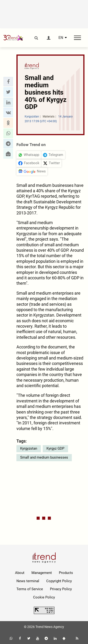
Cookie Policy (44, 597)
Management (42, 573)
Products (66, 573)
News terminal (28, 581)
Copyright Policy (59, 581)
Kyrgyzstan (29, 448)
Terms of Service (30, 589)
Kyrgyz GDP (55, 448)
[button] (8, 82)
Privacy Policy (61, 589)
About (20, 573)
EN (61, 38)
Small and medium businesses (44, 457)
